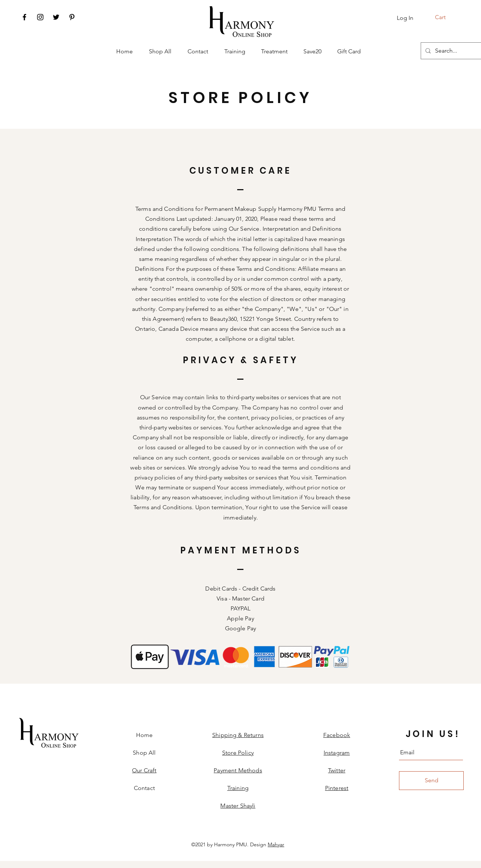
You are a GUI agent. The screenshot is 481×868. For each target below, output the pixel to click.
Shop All (144, 753)
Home (145, 735)
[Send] (431, 781)
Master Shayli (238, 806)
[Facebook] (24, 17)
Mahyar (276, 844)
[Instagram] (40, 17)
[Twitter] (56, 17)
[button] (445, 17)
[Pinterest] (72, 17)
